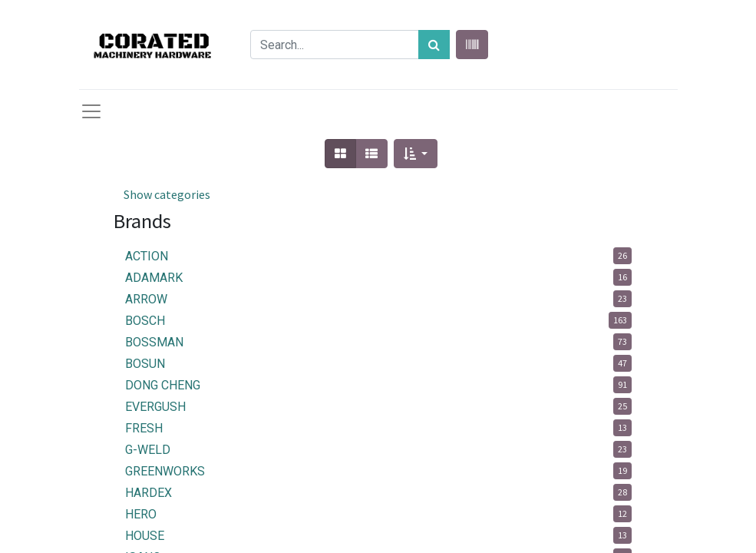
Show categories (167, 194)
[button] (416, 154)
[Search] (434, 45)
